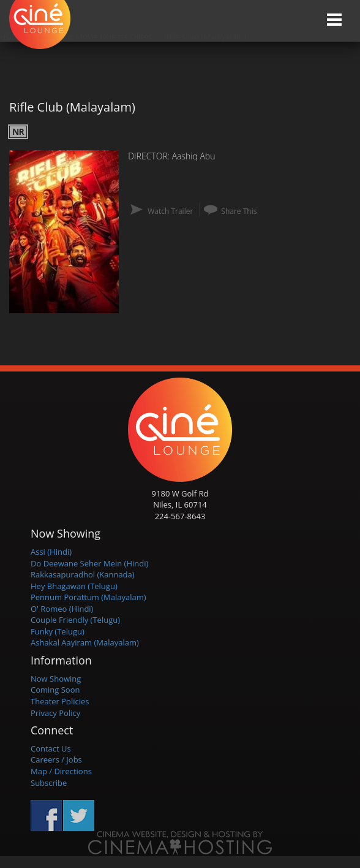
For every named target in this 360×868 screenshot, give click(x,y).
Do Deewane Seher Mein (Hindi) (89, 563)
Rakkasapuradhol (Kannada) (83, 574)
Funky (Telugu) (58, 631)
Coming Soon (55, 690)
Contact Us (51, 748)
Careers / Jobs (56, 759)
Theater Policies (60, 701)
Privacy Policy (55, 713)
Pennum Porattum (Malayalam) (88, 597)
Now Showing (56, 679)
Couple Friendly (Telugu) (75, 620)
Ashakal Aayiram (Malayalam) (85, 642)
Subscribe (49, 783)
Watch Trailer (170, 211)
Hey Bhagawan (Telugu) (74, 586)
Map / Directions (61, 771)
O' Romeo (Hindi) (62, 609)
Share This (239, 211)
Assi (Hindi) (51, 552)
